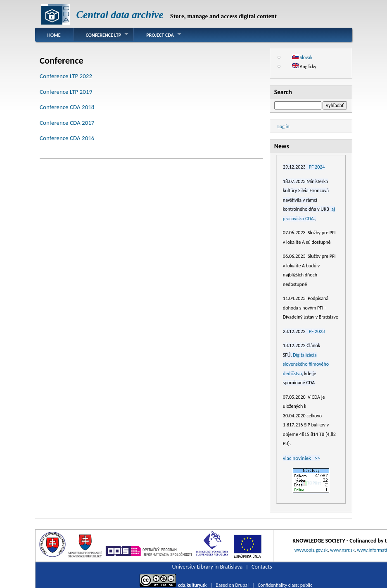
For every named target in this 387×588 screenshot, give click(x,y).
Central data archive (120, 15)
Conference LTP (104, 35)
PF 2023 (317, 331)
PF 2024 (317, 167)
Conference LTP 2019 (66, 92)
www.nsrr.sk (342, 550)
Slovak (302, 57)
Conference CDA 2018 (67, 107)
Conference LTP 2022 (66, 76)
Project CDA (160, 35)
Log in (284, 126)
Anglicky (304, 67)
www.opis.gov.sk (311, 550)
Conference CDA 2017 (67, 123)
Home (54, 35)
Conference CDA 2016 (67, 138)
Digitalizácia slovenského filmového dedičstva (306, 364)
